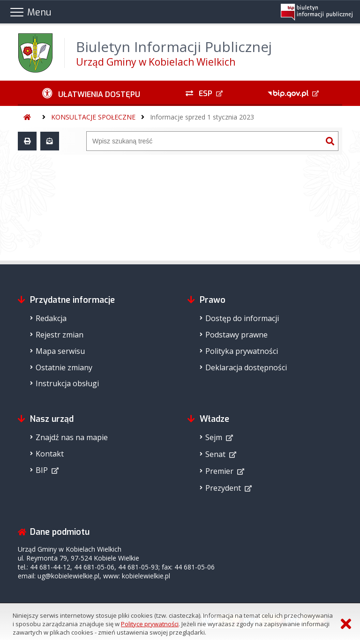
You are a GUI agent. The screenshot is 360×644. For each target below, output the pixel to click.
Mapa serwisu (60, 351)
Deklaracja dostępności (246, 367)
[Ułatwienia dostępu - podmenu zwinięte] (91, 93)
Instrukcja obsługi (67, 383)
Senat (215, 454)
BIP (42, 470)
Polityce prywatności (150, 624)
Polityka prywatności (242, 351)
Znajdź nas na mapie (72, 437)
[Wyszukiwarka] (204, 141)
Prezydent (223, 488)
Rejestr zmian (60, 335)
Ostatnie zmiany (64, 367)
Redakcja (51, 318)
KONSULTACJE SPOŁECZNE (93, 117)
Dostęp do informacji (242, 318)
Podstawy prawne (236, 335)
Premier (219, 471)
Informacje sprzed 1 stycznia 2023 (202, 117)
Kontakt (50, 454)
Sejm (214, 437)
